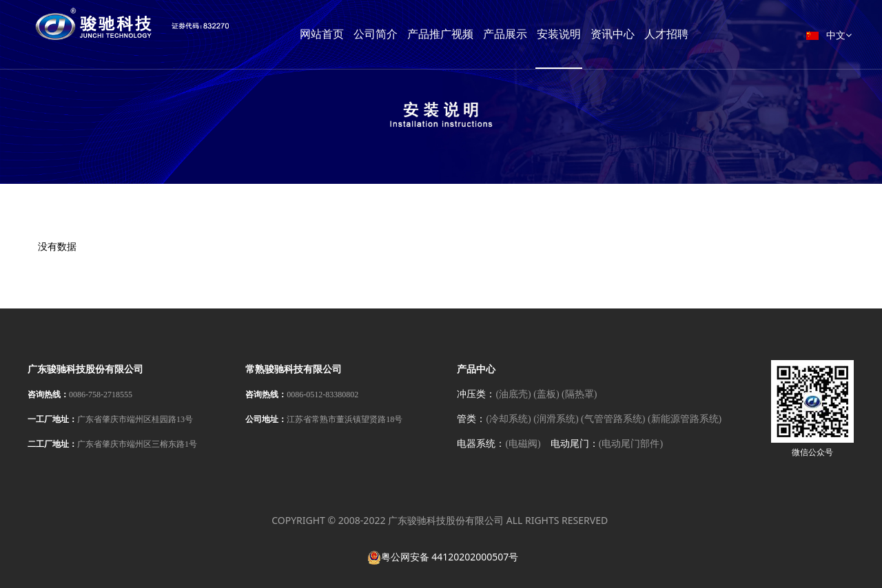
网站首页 (349, 34)
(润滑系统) (556, 419)
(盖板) (546, 394)
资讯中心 (640, 34)
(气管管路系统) (613, 419)
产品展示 (533, 34)
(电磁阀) (523, 444)
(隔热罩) (579, 394)
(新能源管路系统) (685, 419)
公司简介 (403, 34)
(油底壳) (513, 394)
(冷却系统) (508, 419)
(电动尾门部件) (631, 444)
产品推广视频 (468, 34)
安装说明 (586, 34)
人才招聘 (694, 34)
